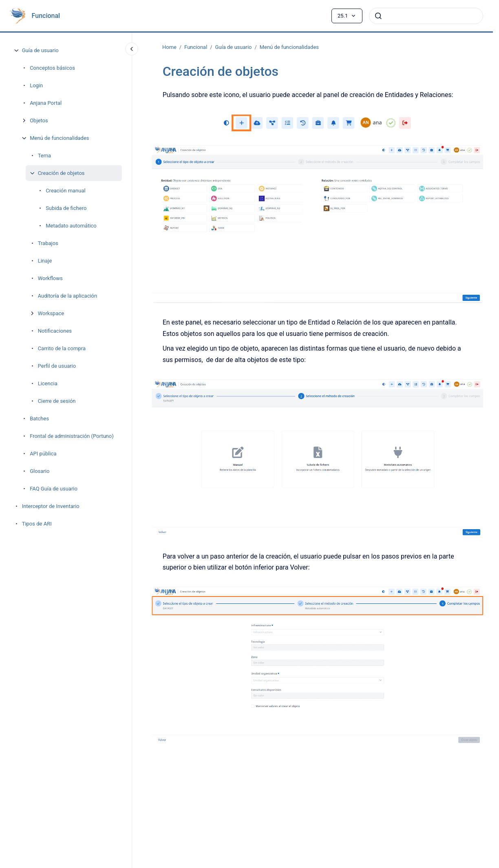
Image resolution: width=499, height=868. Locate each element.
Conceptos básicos (52, 68)
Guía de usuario (40, 50)
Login (36, 85)
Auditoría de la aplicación (68, 296)
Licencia (48, 383)
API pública (43, 454)
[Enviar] (378, 16)
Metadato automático (71, 226)
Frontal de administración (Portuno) (72, 436)
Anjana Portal (46, 103)
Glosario (40, 471)
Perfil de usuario (57, 366)
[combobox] (426, 16)
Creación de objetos (61, 173)
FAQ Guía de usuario (54, 489)
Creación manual (66, 191)
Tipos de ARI (37, 524)
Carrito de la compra (62, 348)
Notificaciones (55, 331)
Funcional (46, 16)
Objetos (39, 120)
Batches (39, 419)
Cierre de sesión (57, 401)
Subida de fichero (66, 208)
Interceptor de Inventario (51, 506)
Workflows (50, 278)
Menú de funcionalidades (59, 138)
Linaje (45, 261)
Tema (45, 156)
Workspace (51, 313)
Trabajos (48, 243)
